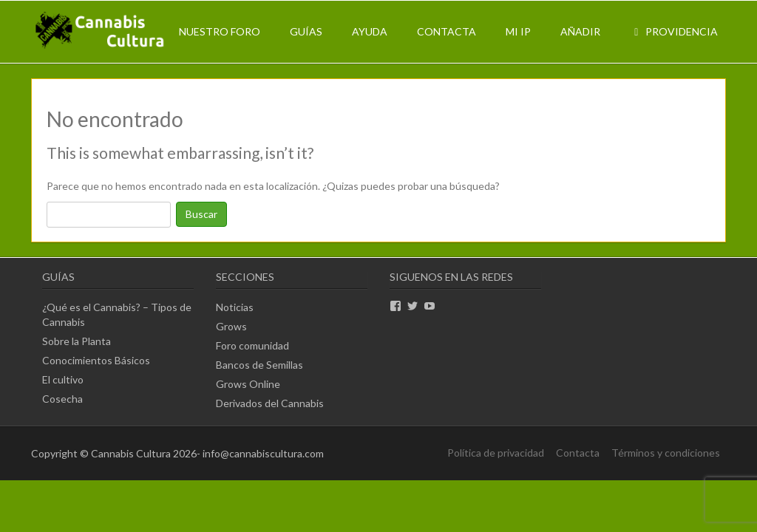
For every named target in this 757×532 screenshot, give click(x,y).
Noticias (235, 307)
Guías (306, 31)
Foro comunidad (252, 345)
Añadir (580, 31)
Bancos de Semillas (259, 365)
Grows (231, 326)
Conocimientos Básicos (96, 360)
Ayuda (370, 31)
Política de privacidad (496, 453)
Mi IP (518, 31)
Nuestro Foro (220, 31)
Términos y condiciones (666, 453)
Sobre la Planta (77, 341)
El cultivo (63, 379)
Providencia (674, 31)
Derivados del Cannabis (270, 403)
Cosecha (62, 399)
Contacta (447, 31)
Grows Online (248, 384)
